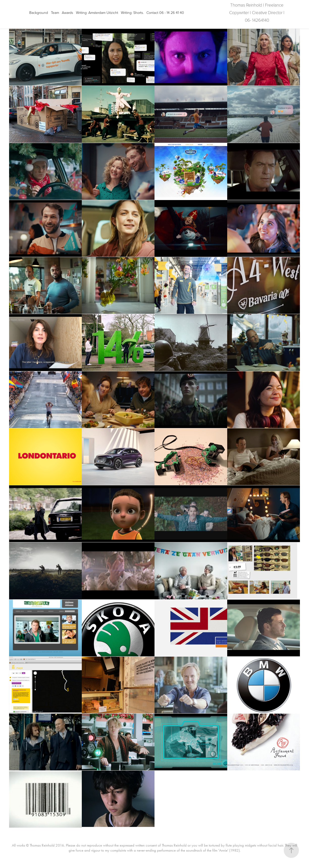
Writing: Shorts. (132, 12)
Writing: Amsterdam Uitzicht (97, 12)
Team (55, 12)
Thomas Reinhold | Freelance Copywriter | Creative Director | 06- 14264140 (257, 12)
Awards (67, 12)
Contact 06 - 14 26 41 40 (165, 12)
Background (39, 12)
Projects (16, 13)
